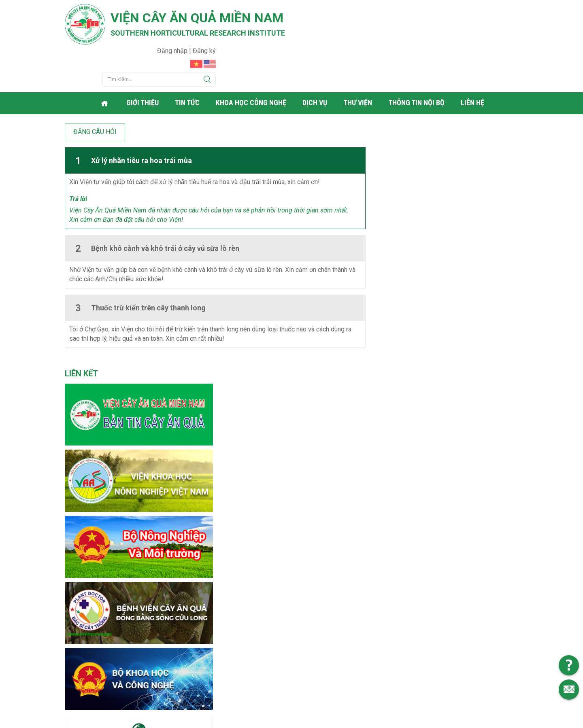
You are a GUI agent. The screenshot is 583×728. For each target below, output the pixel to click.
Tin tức (188, 63)
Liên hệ (473, 63)
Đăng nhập (476, 10)
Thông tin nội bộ (417, 63)
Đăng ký (507, 10)
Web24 (368, 720)
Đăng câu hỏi (95, 90)
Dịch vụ (316, 63)
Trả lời (78, 158)
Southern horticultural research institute (198, 33)
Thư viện (359, 63)
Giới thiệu (143, 63)
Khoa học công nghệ (252, 63)
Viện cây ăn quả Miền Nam (198, 18)
